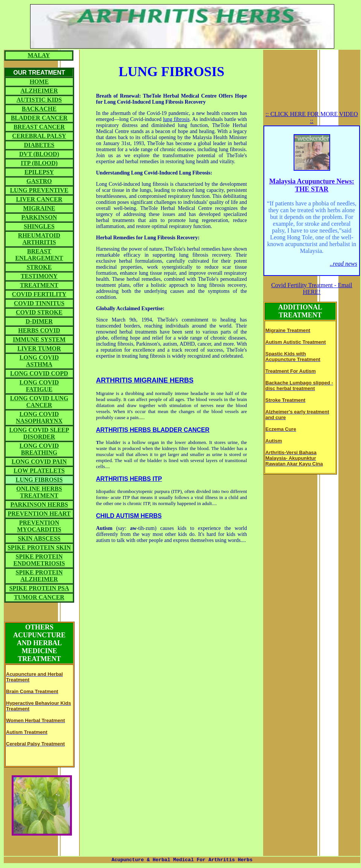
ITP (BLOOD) (39, 163)
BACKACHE (39, 109)
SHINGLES (39, 226)
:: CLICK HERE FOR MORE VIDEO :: (312, 117)
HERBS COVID (39, 330)
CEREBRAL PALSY (39, 136)
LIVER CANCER (39, 199)
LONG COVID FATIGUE (39, 386)
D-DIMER (39, 321)
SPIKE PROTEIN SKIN (39, 547)
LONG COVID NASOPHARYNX (39, 417)
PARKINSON (39, 217)
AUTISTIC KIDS (39, 100)
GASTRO (39, 181)
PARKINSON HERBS (39, 504)
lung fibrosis (176, 119)
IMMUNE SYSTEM (39, 339)
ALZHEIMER (39, 91)
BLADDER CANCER (39, 118)
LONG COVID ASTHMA (39, 361)
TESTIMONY (39, 276)
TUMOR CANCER (39, 597)
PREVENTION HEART (39, 514)
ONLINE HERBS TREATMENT (39, 492)
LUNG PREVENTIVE (39, 190)
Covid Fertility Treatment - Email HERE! (311, 289)
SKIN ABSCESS (39, 538)
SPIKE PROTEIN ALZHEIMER (39, 576)
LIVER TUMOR (39, 348)
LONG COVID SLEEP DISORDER (39, 433)
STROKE (39, 267)
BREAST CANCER (39, 127)
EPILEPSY (39, 172)
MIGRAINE (39, 208)
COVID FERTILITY (39, 294)
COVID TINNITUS (39, 303)
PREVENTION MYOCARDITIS (39, 526)
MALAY (39, 55)
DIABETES (39, 145)
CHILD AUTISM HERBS (129, 516)
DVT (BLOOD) (39, 154)
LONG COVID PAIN (39, 462)
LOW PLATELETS (39, 471)
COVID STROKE (39, 312)
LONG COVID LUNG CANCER (39, 402)
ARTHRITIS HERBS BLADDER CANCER (153, 430)
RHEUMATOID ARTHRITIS (39, 239)
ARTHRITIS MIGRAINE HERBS (145, 380)
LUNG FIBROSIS (39, 480)
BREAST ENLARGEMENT (39, 255)
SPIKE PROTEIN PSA (39, 588)
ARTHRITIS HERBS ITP (129, 479)
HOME (39, 82)
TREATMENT (39, 285)
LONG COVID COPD (39, 373)
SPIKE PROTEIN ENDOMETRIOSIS (39, 560)
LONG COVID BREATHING (39, 449)
